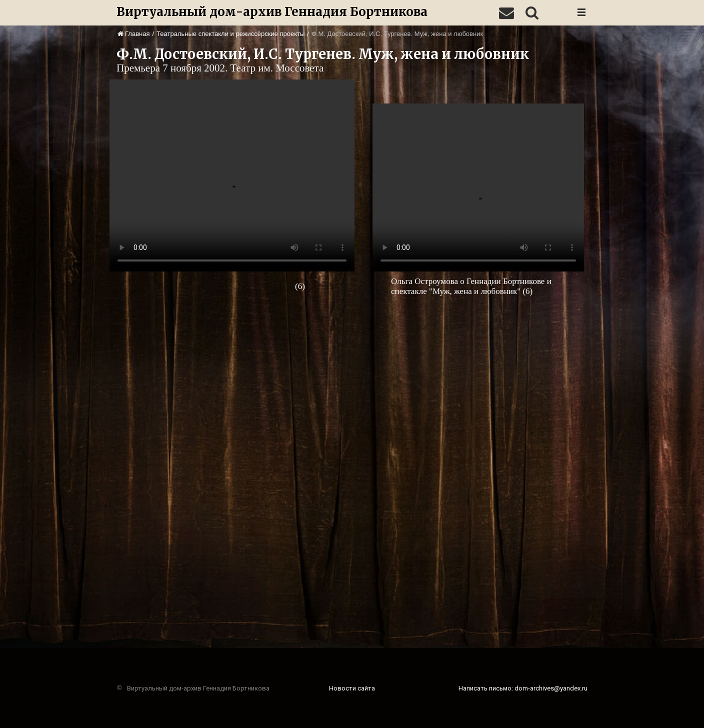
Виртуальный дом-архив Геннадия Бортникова (272, 12)
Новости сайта (352, 688)
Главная (133, 34)
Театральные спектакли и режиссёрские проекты (230, 34)
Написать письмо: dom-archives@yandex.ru (523, 688)
